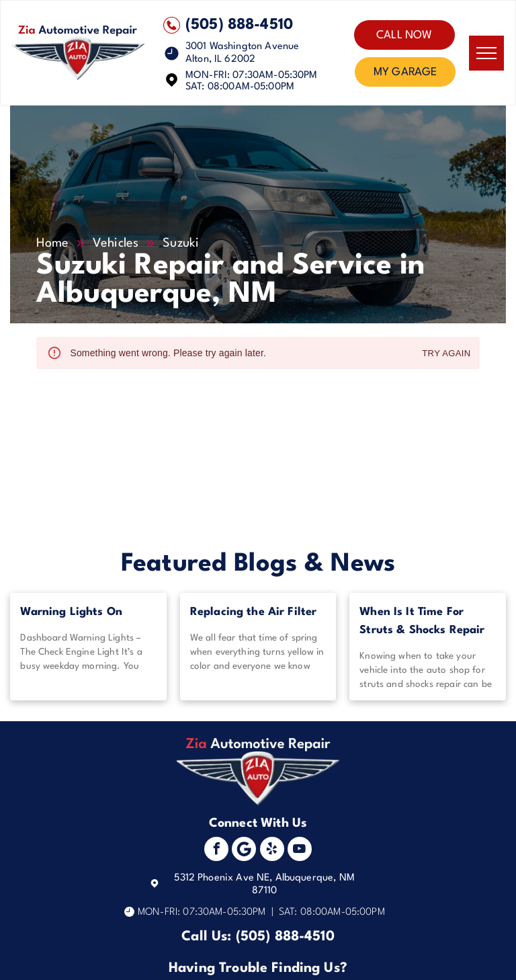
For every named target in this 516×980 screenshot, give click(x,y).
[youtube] (300, 851)
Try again (446, 354)
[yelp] (272, 851)
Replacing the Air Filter (254, 612)
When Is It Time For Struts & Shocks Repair (422, 621)
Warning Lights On (71, 612)
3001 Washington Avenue (242, 47)
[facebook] (216, 851)
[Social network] (244, 851)
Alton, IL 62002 (220, 59)
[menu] (486, 53)
